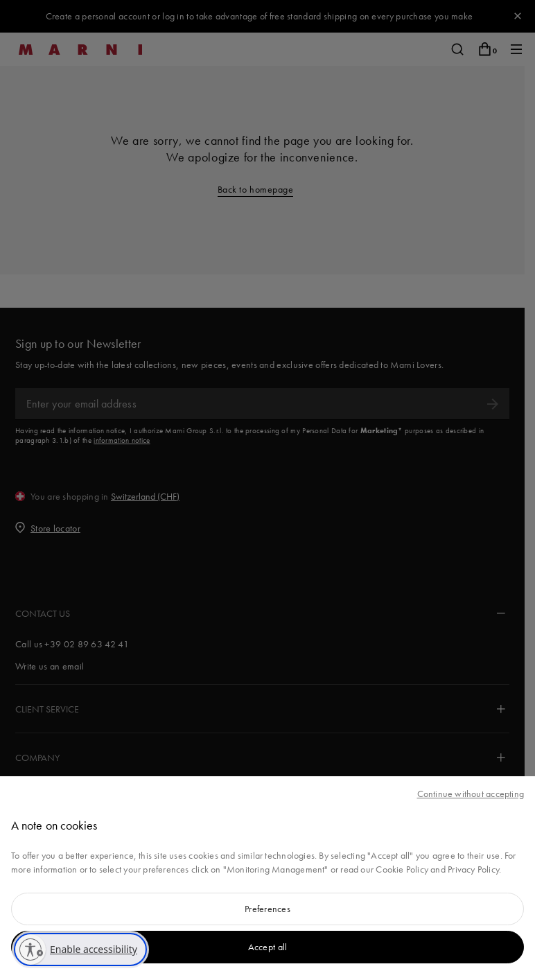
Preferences (267, 909)
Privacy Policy (473, 869)
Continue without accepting (471, 794)
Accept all (268, 947)
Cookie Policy (402, 869)
